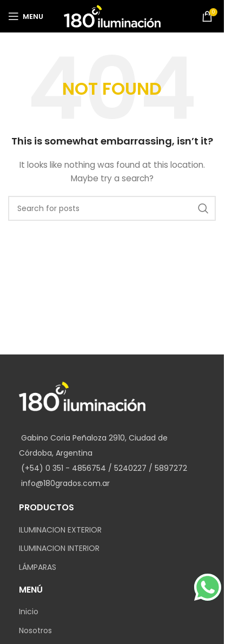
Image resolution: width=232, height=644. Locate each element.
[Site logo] (112, 16)
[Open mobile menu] (26, 16)
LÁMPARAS (38, 567)
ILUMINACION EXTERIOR (60, 530)
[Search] (112, 208)
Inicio (29, 612)
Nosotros (35, 631)
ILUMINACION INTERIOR (59, 548)
